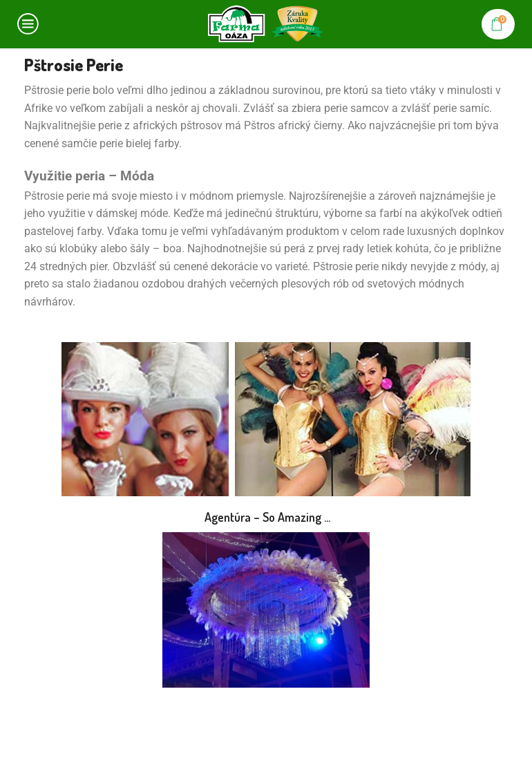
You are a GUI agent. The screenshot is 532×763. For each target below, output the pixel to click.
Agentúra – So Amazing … (266, 517)
